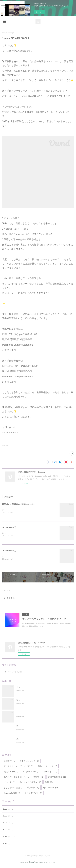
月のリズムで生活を (30, 783)
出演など (10, 761)
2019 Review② (9, 528)
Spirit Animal (50, 788)
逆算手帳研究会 (57, 777)
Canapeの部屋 (12, 794)
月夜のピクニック (47, 767)
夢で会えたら (22, 726)
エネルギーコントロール (17, 777)
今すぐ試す (39, 12)
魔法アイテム (12, 772)
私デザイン (50, 772)
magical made (31, 772)
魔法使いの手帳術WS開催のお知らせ (19, 504)
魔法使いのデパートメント (28, 739)
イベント (10, 783)
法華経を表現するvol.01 (27, 700)
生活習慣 (33, 788)
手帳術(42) (6, 446)
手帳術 (39, 777)
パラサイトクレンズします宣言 (30, 713)
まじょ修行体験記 (14, 788)
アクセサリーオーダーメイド (19, 767)
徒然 (49, 783)
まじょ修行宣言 (33, 794)
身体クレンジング (29, 761)
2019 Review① (9, 551)
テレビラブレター (24, 687)
